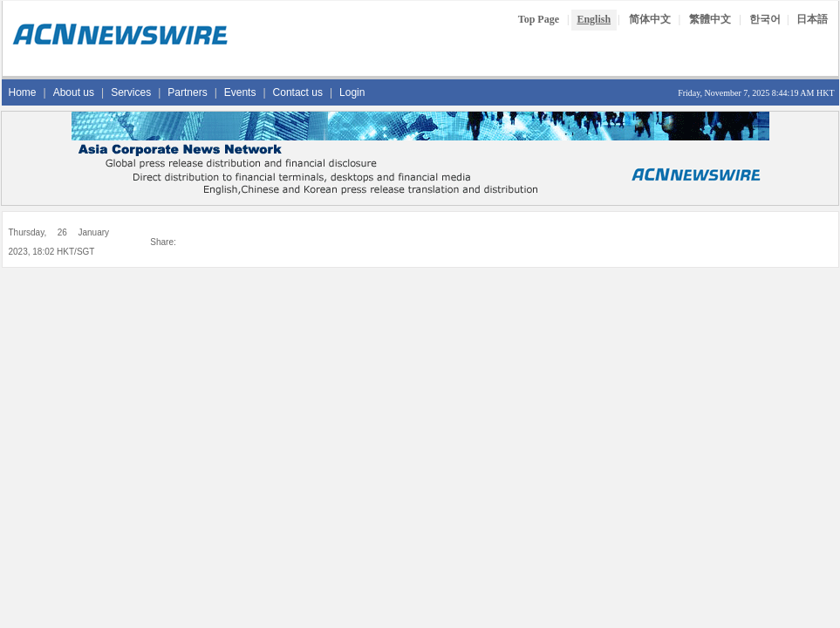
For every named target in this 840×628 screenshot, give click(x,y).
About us (74, 92)
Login (352, 92)
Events (240, 92)
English (594, 19)
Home (23, 92)
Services (131, 92)
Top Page (539, 19)
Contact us (298, 92)
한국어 (765, 19)
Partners (187, 92)
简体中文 (650, 19)
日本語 (812, 19)
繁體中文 (710, 19)
